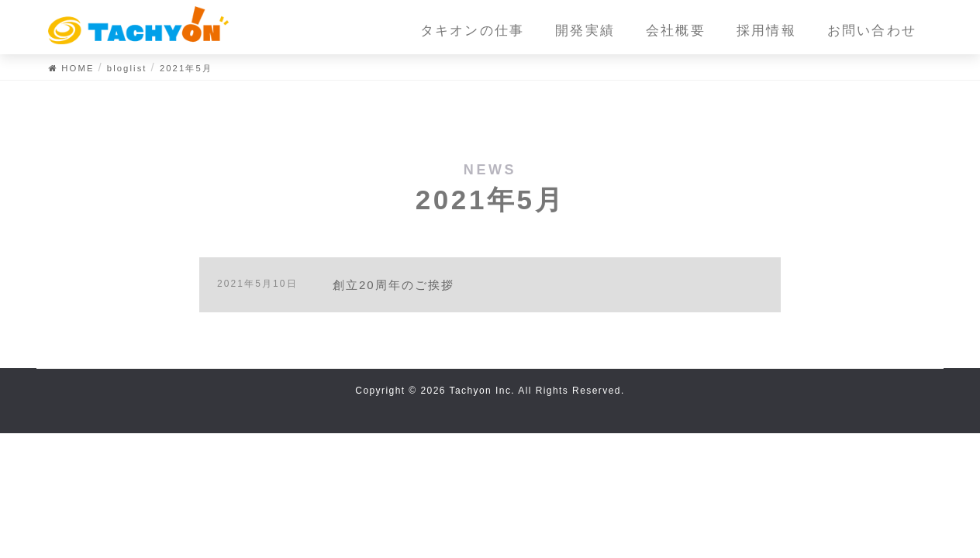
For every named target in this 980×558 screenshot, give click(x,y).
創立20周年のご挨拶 (394, 285)
